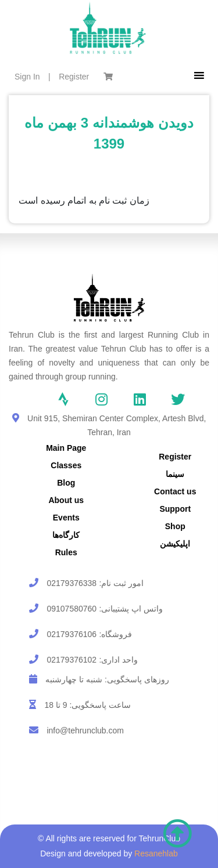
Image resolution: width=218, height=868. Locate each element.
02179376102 (72, 660)
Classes (66, 465)
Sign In (27, 77)
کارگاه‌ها (66, 535)
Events (66, 518)
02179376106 (72, 634)
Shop (175, 526)
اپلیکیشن (175, 544)
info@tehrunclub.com (85, 730)
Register (74, 77)
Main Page (66, 448)
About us (66, 500)
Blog (66, 483)
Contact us (175, 491)
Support (175, 509)
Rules (66, 552)
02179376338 (72, 583)
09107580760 (72, 609)
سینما (175, 474)
